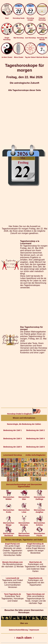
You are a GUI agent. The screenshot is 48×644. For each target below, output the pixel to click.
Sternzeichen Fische (39, 534)
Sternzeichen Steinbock (9, 534)
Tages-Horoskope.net (35, 594)
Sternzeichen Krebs (9, 510)
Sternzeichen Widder (9, 497)
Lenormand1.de (13, 578)
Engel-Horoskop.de (35, 544)
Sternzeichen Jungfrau (39, 510)
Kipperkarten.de (36, 578)
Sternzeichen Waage (9, 523)
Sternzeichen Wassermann (24, 534)
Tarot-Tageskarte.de (13, 594)
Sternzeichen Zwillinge (39, 497)
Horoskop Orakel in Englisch (24, 414)
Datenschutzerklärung (18, 630)
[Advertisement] (24, 118)
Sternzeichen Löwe (24, 510)
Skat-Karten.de (36, 562)
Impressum (34, 630)
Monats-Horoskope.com (12, 562)
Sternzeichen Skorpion (24, 523)
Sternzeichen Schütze (39, 523)
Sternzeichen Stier (24, 497)
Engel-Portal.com (12, 544)
